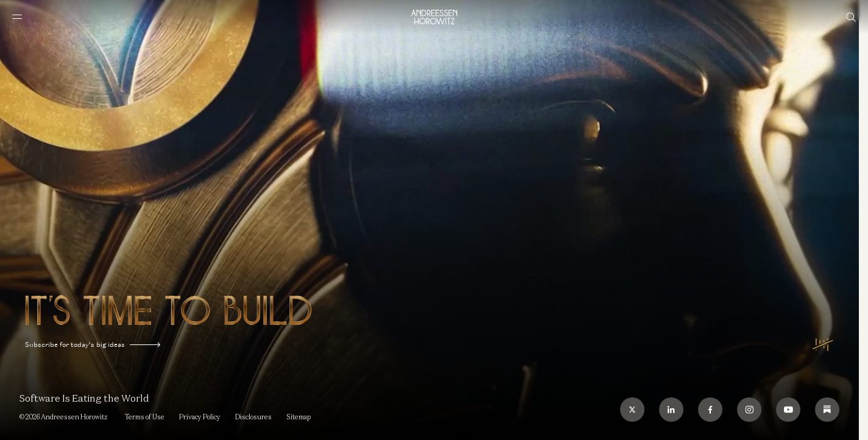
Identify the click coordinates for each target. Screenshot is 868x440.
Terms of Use (145, 417)
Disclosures (253, 417)
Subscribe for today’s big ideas (93, 345)
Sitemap (298, 417)
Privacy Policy (200, 417)
